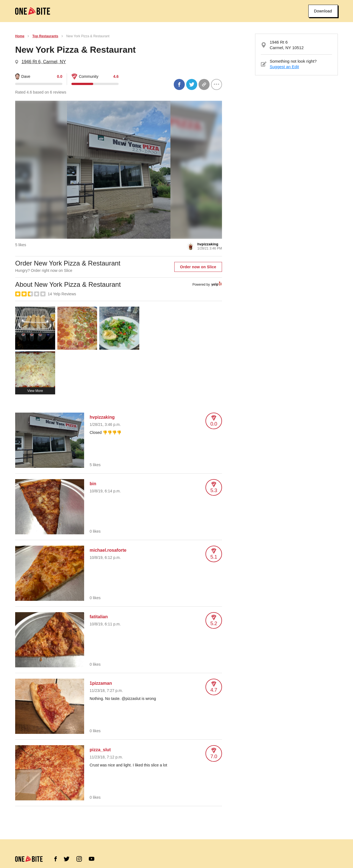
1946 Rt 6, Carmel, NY (44, 62)
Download (323, 11)
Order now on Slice (198, 267)
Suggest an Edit (284, 67)
